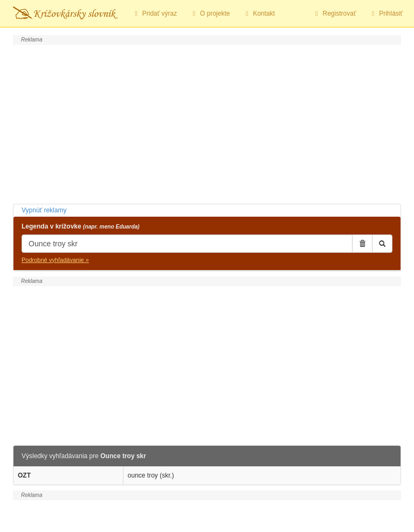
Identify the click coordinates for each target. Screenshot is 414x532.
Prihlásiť (386, 13)
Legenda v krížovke (81, 226)
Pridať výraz (154, 13)
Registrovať (334, 13)
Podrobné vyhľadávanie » (55, 260)
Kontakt (258, 13)
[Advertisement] (207, 123)
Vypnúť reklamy (44, 210)
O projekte (210, 13)
